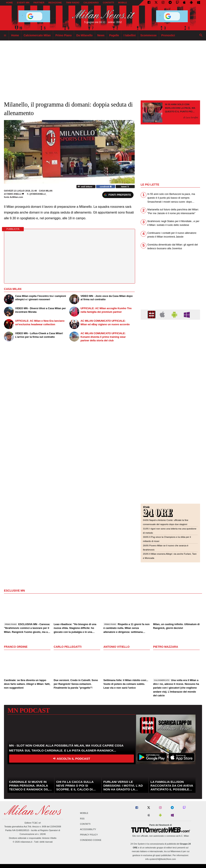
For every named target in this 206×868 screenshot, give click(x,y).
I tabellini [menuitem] (130, 35)
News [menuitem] (101, 35)
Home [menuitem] (15, 35)
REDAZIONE (55, 3)
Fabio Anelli (14, 194)
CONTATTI (108, 3)
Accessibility (88, 829)
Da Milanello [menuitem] (84, 35)
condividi (106, 187)
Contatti (85, 824)
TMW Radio (73, 3)
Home (9, 3)
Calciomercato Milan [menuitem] (37, 35)
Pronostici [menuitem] (168, 35)
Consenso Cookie (91, 840)
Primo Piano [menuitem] (64, 35)
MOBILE (123, 3)
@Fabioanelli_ (37, 194)
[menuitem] (5, 36)
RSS (82, 819)
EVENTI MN (23, 3)
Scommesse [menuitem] (149, 35)
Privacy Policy (89, 835)
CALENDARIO (91, 3)
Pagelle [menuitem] (114, 35)
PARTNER (39, 3)
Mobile (84, 813)
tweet (125, 187)
